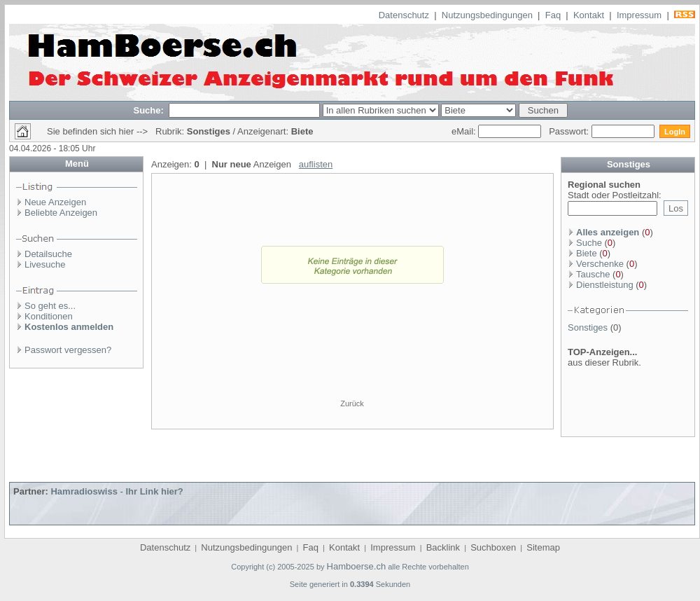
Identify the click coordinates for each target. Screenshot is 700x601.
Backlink (443, 547)
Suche (589, 243)
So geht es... (50, 306)
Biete (587, 253)
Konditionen (49, 316)
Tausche (593, 274)
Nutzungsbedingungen (487, 15)
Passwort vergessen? (68, 350)
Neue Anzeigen (55, 202)
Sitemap (543, 547)
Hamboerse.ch (357, 566)
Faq (553, 15)
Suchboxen (493, 547)
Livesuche (45, 264)
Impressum (639, 15)
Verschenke (600, 264)
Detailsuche (48, 254)
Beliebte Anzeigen (61, 213)
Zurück (352, 403)
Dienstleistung (605, 285)
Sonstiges (588, 327)
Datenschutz (404, 15)
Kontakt (589, 15)
